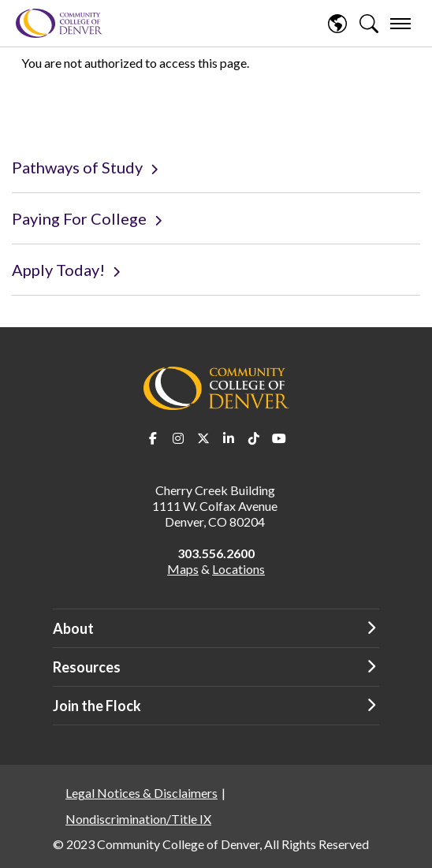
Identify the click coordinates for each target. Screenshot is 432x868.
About (73, 628)
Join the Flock (97, 706)
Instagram (178, 438)
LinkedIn (229, 438)
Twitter (203, 438)
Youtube (279, 438)
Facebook (153, 438)
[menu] (400, 24)
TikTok (254, 438)
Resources (87, 667)
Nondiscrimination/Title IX (138, 819)
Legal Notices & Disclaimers (142, 793)
